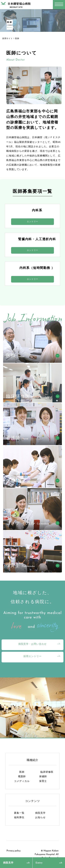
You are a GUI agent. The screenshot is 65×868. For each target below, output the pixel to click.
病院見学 (8, 863)
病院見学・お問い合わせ (33, 644)
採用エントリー (32, 656)
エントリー (32, 221)
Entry (39, 863)
